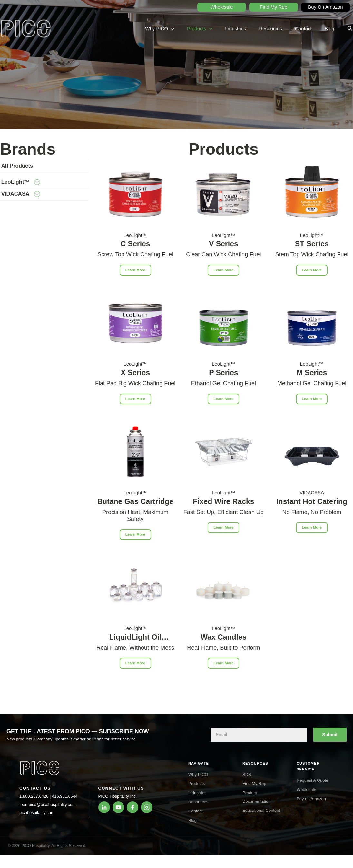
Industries (247, 29)
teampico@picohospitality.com (48, 805)
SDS (247, 775)
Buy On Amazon (325, 7)
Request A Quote (312, 780)
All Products (28, 168)
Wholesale (221, 7)
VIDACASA (31, 205)
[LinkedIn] (104, 807)
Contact (308, 29)
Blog (331, 29)
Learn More (135, 271)
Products (214, 29)
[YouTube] (118, 807)
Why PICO (177, 29)
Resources (279, 29)
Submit (330, 735)
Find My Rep (274, 7)
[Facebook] (132, 807)
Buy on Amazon (311, 799)
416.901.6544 (65, 796)
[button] (350, 29)
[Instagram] (147, 807)
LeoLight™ (31, 189)
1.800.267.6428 (34, 796)
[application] (189, 29)
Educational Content (261, 810)
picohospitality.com (37, 813)
